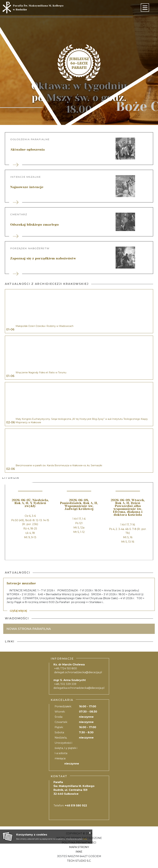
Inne (79, 852)
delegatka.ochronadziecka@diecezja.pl (79, 688)
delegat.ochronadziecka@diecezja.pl (78, 672)
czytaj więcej (18, 611)
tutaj (85, 839)
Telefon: (70, 806)
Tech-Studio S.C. (79, 861)
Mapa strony (79, 847)
